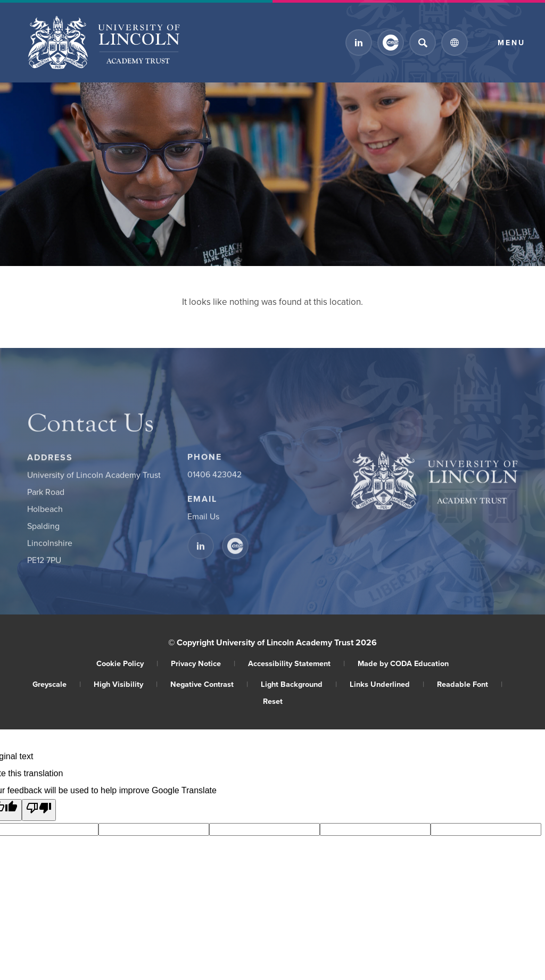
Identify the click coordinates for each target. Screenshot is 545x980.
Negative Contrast (209, 684)
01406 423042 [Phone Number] (214, 478)
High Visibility (126, 684)
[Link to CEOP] (391, 43)
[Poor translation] (39, 810)
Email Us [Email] (203, 520)
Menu (511, 43)
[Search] (423, 43)
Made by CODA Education (403, 663)
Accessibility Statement (296, 663)
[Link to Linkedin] (359, 43)
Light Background (299, 684)
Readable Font (470, 684)
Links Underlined (387, 684)
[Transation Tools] (455, 43)
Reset (273, 701)
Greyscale (57, 684)
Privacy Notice (203, 663)
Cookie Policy (127, 663)
